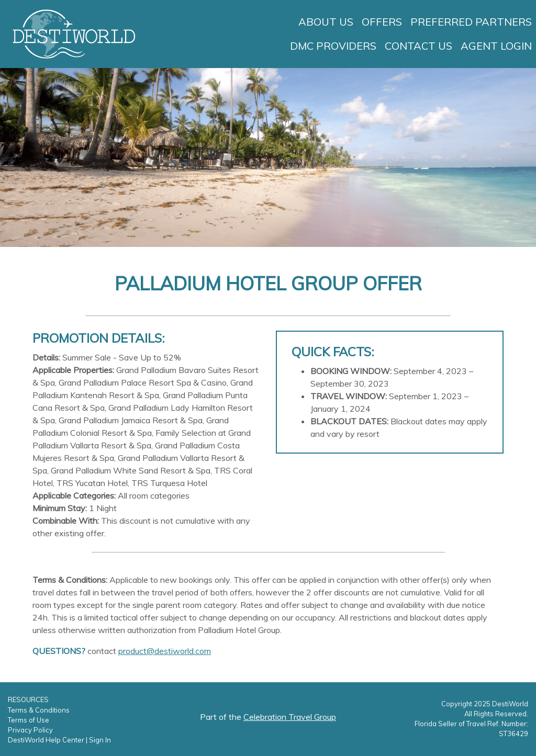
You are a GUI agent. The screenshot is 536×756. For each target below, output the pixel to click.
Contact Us (418, 46)
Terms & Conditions (39, 710)
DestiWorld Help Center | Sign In (59, 740)
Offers (382, 22)
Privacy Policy (30, 730)
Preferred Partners (471, 22)
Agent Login (496, 46)
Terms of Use (29, 720)
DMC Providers (333, 46)
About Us (326, 22)
